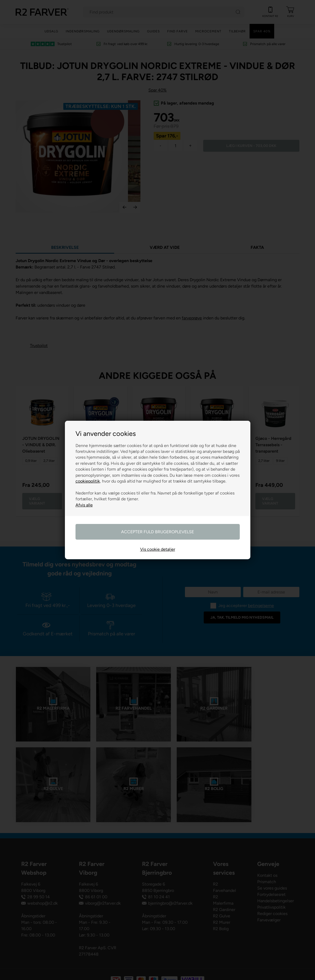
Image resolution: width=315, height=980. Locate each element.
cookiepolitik (88, 481)
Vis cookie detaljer (158, 549)
